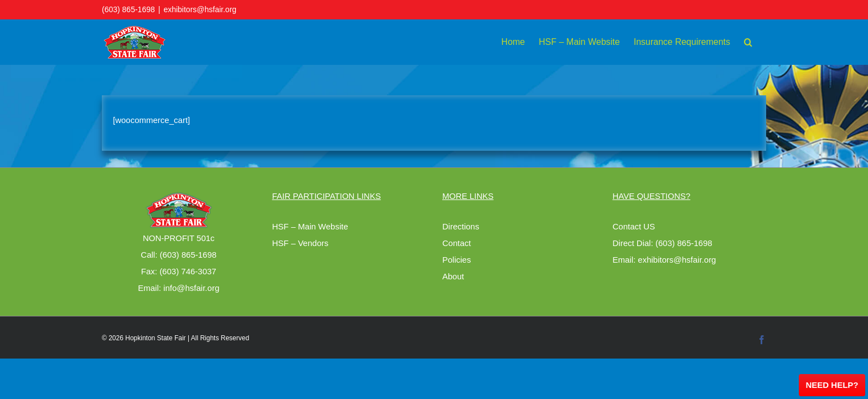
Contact (457, 243)
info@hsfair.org (191, 288)
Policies (457, 260)
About (453, 276)
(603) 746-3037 (188, 271)
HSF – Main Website (310, 226)
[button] (762, 42)
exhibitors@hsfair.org (200, 9)
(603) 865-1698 (128, 9)
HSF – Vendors (301, 243)
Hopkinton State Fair (155, 338)
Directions (461, 226)
